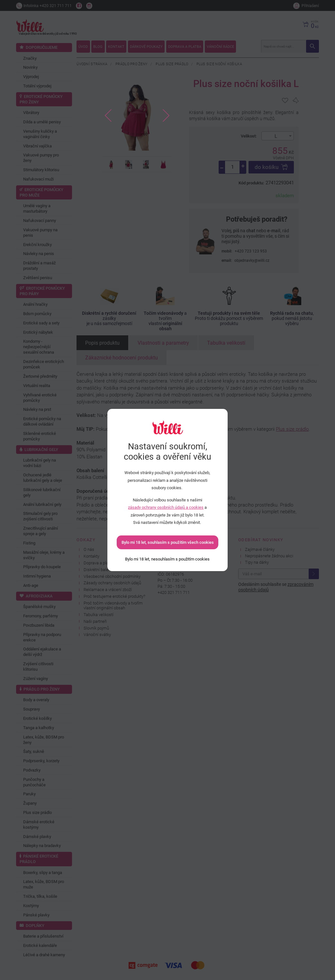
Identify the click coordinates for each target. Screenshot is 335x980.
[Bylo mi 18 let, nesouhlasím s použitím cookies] (167, 559)
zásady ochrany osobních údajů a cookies (166, 507)
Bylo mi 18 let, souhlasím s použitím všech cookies (168, 542)
